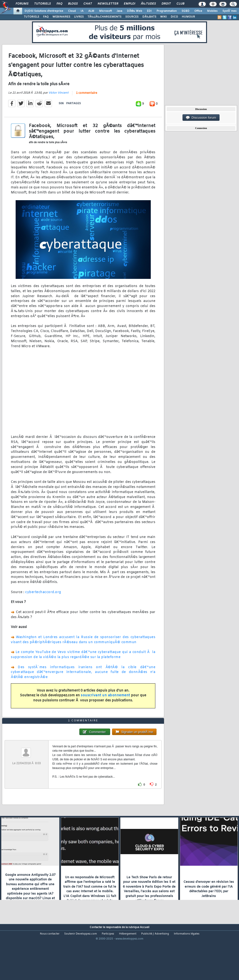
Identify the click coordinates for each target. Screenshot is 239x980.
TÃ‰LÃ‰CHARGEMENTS (104, 17)
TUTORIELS (31, 17)
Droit (166, 4)
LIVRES (79, 17)
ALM (91, 11)
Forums (22, 4)
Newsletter (108, 4)
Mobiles (212, 11)
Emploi (129, 4)
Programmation (167, 11)
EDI (149, 11)
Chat (88, 4)
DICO (174, 17)
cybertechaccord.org (43, 600)
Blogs (73, 4)
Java (119, 11)
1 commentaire (87, 101)
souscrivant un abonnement (105, 703)
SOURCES (132, 17)
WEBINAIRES (61, 17)
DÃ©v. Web (135, 11)
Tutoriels (42, 4)
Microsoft (105, 11)
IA (82, 11)
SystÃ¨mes (230, 11)
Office (198, 11)
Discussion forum (201, 118)
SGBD (186, 11)
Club (180, 4)
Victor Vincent (59, 101)
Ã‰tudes (148, 4)
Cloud (72, 11)
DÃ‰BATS (149, 17)
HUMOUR (188, 17)
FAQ (59, 4)
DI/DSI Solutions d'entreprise (44, 11)
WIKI (164, 17)
